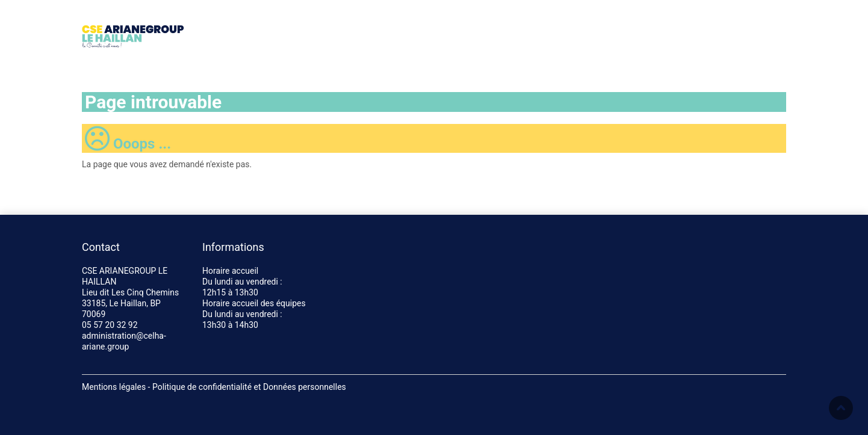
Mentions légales (114, 387)
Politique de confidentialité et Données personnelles (249, 387)
